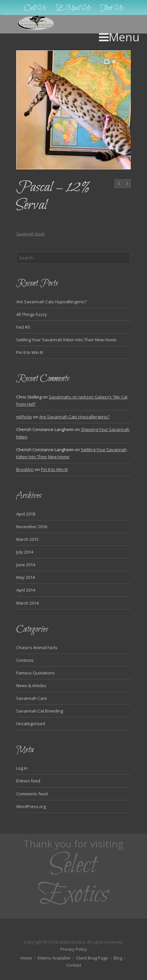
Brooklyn (25, 469)
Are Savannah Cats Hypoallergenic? (51, 302)
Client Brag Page (92, 958)
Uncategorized (31, 724)
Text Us (112, 8)
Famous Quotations (36, 673)
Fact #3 (23, 327)
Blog (118, 958)
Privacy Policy (74, 949)
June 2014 (26, 565)
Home (26, 958)
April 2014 (26, 590)
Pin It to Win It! (30, 352)
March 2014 (27, 603)
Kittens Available (54, 958)
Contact (74, 965)
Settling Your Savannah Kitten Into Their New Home (66, 340)
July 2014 (25, 552)
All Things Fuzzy (32, 314)
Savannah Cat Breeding (40, 711)
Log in (22, 768)
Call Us (35, 8)
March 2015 (27, 539)
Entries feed (28, 781)
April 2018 (26, 514)
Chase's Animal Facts (37, 647)
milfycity (24, 417)
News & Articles (31, 686)
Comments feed (32, 794)
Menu (119, 37)
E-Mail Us (73, 8)
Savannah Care (32, 698)
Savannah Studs (31, 234)
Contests (25, 660)
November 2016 (32, 527)
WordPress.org (31, 806)
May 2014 (25, 577)
